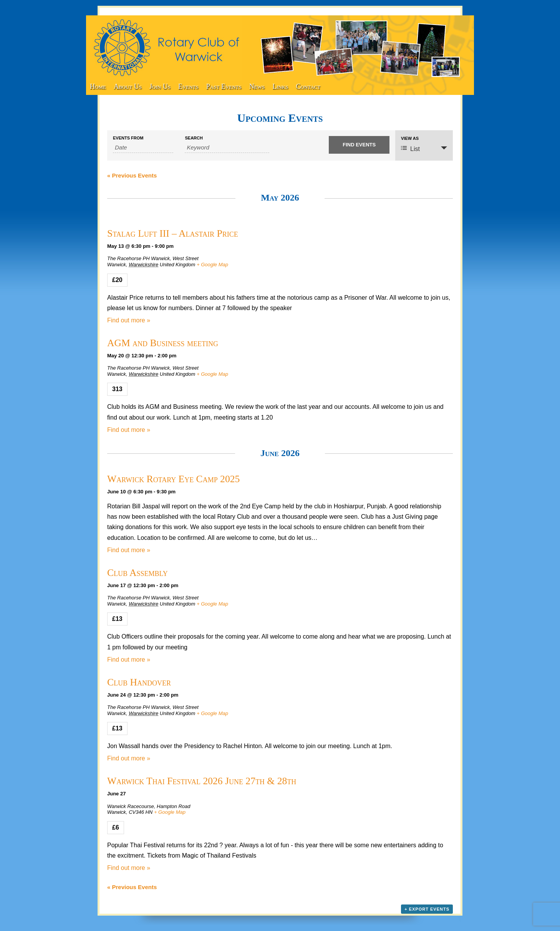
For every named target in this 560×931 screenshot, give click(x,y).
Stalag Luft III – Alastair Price (173, 233)
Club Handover (139, 682)
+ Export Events (427, 909)
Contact (308, 86)
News (257, 86)
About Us (128, 86)
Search (194, 138)
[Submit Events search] (359, 145)
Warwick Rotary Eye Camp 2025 (173, 479)
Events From (128, 138)
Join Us (160, 86)
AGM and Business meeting (163, 343)
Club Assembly (138, 573)
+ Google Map (212, 265)
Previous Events (132, 175)
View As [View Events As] (410, 139)
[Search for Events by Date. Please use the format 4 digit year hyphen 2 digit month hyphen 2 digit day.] (143, 148)
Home (98, 86)
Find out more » (129, 320)
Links (280, 86)
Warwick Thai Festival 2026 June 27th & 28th (202, 781)
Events (188, 86)
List (410, 149)
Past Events (224, 86)
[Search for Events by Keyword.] (227, 148)
